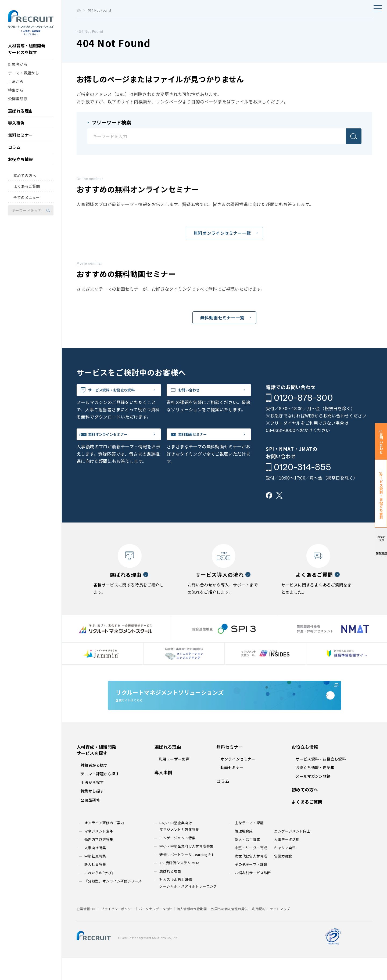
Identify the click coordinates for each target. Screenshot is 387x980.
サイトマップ (280, 931)
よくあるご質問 (27, 194)
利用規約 (259, 931)
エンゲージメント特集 (177, 860)
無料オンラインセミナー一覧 (222, 233)
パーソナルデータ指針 (156, 931)
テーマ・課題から (24, 81)
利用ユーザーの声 (174, 781)
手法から (16, 90)
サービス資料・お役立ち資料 (125, 392)
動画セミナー (232, 790)
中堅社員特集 (95, 878)
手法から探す (92, 804)
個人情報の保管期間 (192, 931)
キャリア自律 (285, 870)
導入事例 (16, 131)
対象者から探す (94, 787)
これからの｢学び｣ (99, 895)
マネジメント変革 (99, 853)
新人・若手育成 (248, 861)
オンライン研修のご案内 (104, 845)
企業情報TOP (87, 931)
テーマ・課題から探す (100, 796)
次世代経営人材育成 (251, 878)
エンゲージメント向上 (292, 853)
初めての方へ (25, 184)
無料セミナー (20, 143)
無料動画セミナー (202, 441)
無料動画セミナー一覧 (222, 318)
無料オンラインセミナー (120, 441)
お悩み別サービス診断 (253, 895)
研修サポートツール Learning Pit (186, 876)
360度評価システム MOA (179, 885)
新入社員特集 (95, 886)
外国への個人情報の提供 (229, 931)
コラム (14, 155)
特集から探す (92, 813)
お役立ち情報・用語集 (315, 790)
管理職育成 (244, 853)
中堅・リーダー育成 (251, 870)
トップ (79, 10)
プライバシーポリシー (118, 931)
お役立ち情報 (20, 167)
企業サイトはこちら (224, 709)
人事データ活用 (287, 861)
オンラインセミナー (238, 781)
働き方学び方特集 (99, 861)
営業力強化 (283, 878)
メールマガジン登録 (313, 798)
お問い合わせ (197, 392)
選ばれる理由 (20, 119)
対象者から (18, 73)
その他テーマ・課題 (251, 886)
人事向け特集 (95, 870)
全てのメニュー (27, 206)
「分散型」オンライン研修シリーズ (113, 903)
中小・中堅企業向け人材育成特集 (186, 868)
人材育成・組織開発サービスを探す (27, 57)
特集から (16, 98)
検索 (354, 136)
